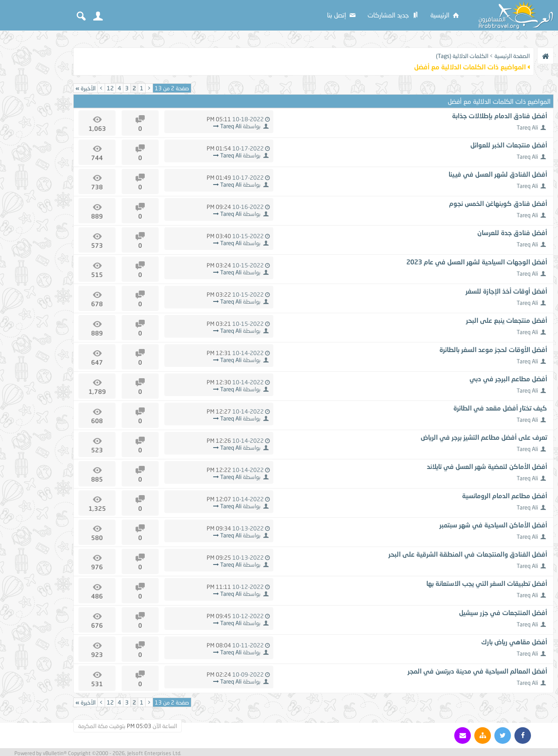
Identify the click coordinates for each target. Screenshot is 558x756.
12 (110, 88)
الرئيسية (445, 15)
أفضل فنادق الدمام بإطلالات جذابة (500, 116)
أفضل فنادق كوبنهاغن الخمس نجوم (498, 203)
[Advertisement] (35, 167)
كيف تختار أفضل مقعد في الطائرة (500, 408)
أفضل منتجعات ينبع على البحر (507, 320)
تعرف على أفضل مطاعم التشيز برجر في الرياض (484, 437)
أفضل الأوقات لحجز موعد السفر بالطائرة (493, 349)
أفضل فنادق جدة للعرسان (512, 233)
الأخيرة (85, 88)
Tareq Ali (527, 127)
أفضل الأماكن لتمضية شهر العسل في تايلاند (487, 466)
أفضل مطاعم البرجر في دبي (508, 379)
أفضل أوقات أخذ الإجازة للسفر (506, 291)
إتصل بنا (342, 15)
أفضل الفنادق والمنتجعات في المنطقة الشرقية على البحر (468, 554)
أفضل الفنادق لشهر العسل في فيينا (498, 174)
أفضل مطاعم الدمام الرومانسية (505, 496)
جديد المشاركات (394, 15)
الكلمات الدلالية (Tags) (462, 56)
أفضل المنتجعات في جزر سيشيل (503, 612)
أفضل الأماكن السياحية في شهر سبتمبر (493, 525)
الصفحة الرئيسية (512, 56)
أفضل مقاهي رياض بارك (514, 642)
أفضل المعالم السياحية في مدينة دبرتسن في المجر (477, 671)
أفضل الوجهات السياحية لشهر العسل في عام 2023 (477, 262)
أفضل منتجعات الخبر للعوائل (509, 145)
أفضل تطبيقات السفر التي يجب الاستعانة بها (487, 583)
